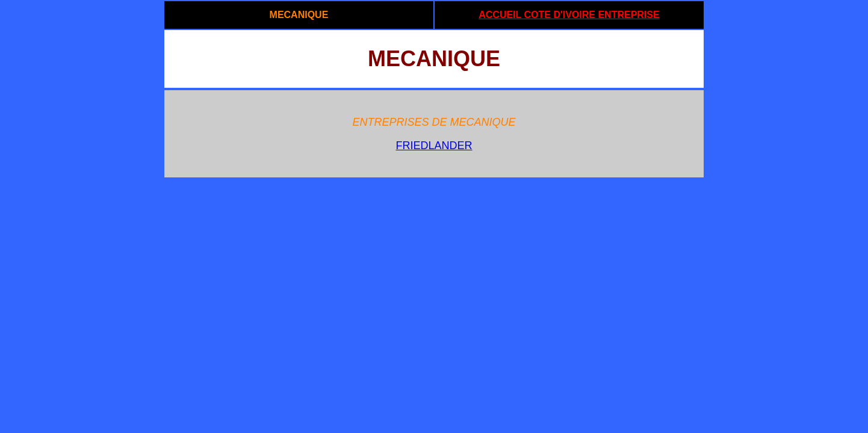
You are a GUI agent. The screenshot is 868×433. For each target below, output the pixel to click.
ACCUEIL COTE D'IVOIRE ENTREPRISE (569, 15)
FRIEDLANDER (434, 146)
